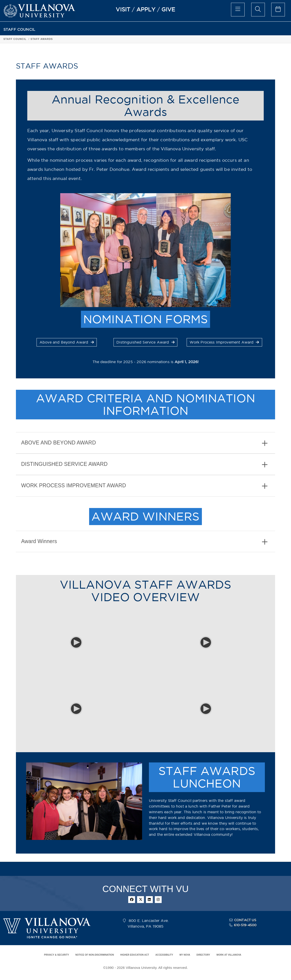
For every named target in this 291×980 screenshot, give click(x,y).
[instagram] (158, 900)
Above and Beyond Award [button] (67, 342)
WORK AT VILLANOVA (229, 955)
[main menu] (238, 10)
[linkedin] (149, 900)
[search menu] (258, 10)
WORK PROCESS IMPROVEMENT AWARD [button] (144, 486)
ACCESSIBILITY (164, 955)
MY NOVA (185, 955)
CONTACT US (245, 920)
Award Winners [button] (144, 542)
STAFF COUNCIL (19, 30)
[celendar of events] (278, 10)
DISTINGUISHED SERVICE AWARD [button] (144, 465)
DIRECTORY (203, 955)
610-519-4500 (245, 925)
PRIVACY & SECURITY (57, 955)
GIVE (168, 9)
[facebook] (132, 900)
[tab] (145, 443)
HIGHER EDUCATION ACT (135, 955)
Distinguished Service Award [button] (145, 342)
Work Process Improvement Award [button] (224, 342)
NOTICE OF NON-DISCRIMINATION (95, 955)
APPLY (146, 9)
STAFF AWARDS (42, 39)
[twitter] (140, 900)
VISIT (123, 9)
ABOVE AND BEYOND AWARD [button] (144, 443)
